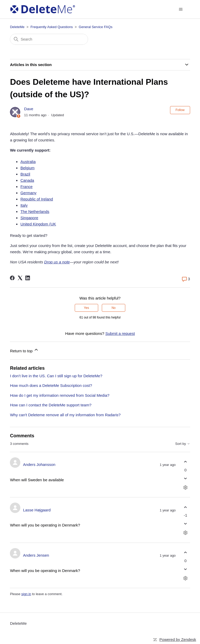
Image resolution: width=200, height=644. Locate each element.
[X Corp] (20, 278)
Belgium (27, 168)
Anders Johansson (39, 464)
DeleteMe (17, 27)
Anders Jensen (36, 555)
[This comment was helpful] (186, 462)
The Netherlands (35, 212)
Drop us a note (57, 262)
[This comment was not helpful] (186, 478)
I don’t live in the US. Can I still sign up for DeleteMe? (56, 376)
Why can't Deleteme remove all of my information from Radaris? (65, 415)
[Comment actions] (186, 487)
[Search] (49, 39)
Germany (28, 193)
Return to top (24, 350)
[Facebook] (12, 278)
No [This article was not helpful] (113, 308)
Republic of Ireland (37, 199)
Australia (28, 162)
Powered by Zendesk (178, 639)
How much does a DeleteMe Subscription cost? (51, 385)
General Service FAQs (95, 27)
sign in (26, 594)
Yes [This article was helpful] (86, 308)
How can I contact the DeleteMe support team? (51, 405)
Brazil (25, 174)
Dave (29, 109)
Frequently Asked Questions (52, 27)
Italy (24, 205)
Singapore (29, 218)
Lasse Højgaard (37, 510)
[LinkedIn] (28, 278)
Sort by (183, 444)
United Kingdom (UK (38, 224)
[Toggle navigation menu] (181, 9)
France (26, 187)
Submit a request (120, 333)
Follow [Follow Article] (180, 110)
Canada (27, 180)
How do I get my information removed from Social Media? (60, 395)
